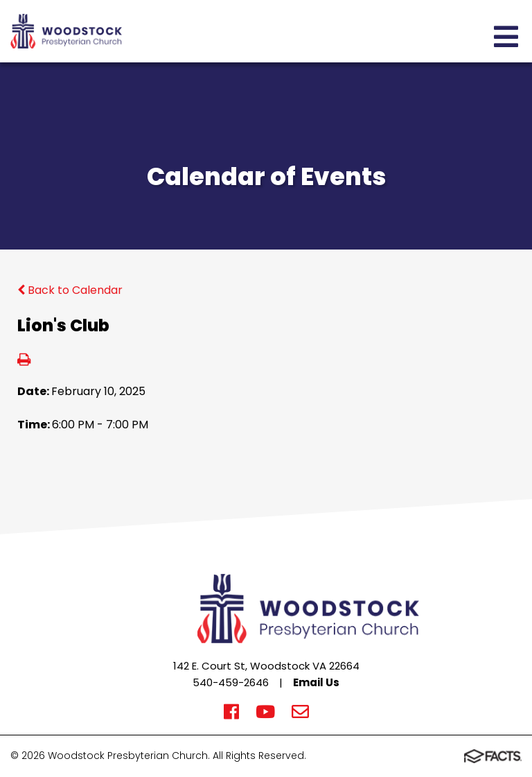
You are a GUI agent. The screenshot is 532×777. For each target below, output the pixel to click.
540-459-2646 (231, 682)
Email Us (316, 682)
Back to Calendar (70, 290)
